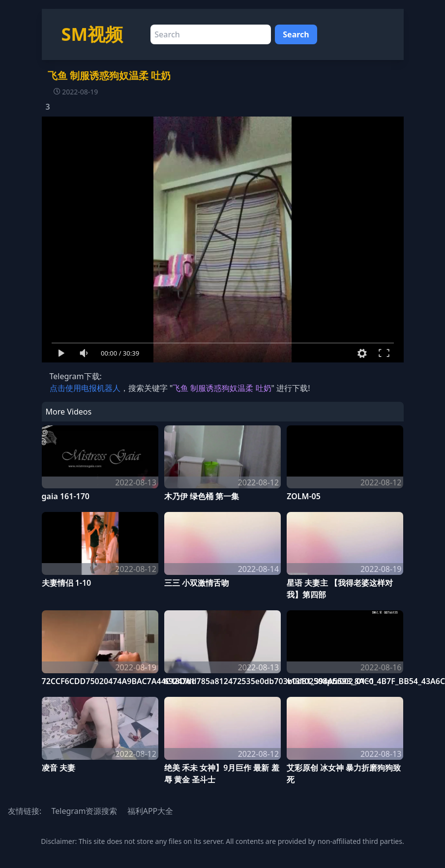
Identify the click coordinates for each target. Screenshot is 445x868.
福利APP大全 (150, 811)
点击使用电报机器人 (85, 388)
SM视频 (92, 34)
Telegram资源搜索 (84, 811)
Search (296, 34)
